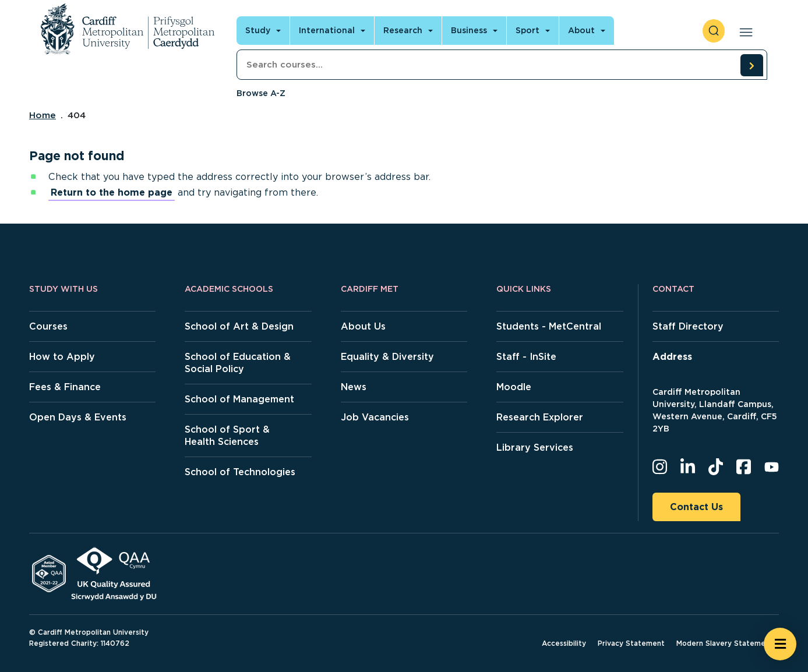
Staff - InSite (526, 357)
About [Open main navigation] (581, 30)
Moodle (514, 387)
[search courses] (751, 65)
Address (672, 357)
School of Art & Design (239, 326)
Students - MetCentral (549, 326)
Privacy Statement (631, 643)
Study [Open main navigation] (258, 30)
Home (43, 115)
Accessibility (564, 643)
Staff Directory (688, 326)
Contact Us (696, 507)
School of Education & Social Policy (238, 363)
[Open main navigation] (744, 31)
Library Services (535, 448)
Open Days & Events (78, 417)
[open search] (714, 31)
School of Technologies (240, 472)
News (354, 387)
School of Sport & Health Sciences (227, 436)
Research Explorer (540, 417)
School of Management (239, 399)
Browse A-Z (261, 93)
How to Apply (62, 357)
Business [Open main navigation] (469, 30)
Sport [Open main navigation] (528, 30)
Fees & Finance (65, 387)
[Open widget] (780, 644)
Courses (48, 326)
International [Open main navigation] (327, 30)
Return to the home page (112, 192)
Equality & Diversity (387, 357)
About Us (363, 326)
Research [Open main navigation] (403, 30)
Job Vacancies (375, 417)
